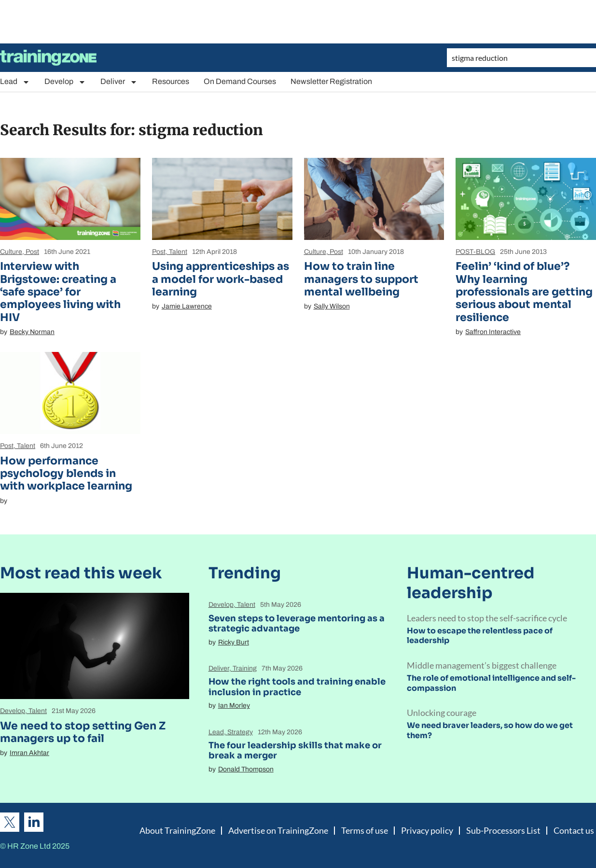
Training (245, 668)
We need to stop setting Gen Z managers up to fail (83, 732)
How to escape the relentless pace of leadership (480, 636)
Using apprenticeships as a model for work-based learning (221, 279)
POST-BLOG (475, 252)
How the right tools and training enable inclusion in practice (297, 687)
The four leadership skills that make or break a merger (295, 751)
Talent (178, 252)
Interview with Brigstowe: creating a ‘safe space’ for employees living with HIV (60, 292)
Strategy (240, 732)
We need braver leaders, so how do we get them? (490, 730)
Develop (65, 82)
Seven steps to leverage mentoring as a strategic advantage (297, 624)
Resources (171, 81)
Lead (15, 82)
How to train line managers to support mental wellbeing (361, 279)
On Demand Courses (240, 81)
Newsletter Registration (331, 81)
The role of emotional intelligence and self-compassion (491, 683)
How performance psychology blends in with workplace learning (66, 474)
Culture (11, 252)
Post (32, 252)
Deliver (119, 82)
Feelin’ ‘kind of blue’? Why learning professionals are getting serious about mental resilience (524, 292)
